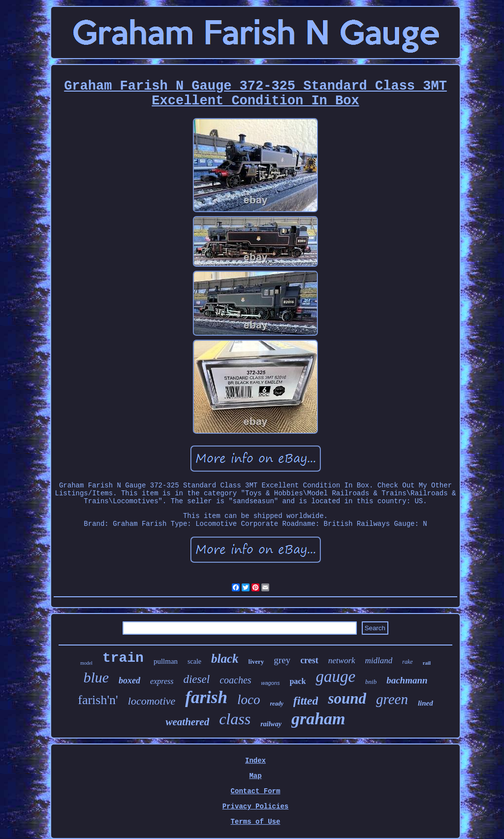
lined (425, 703)
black (225, 659)
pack (298, 681)
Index (255, 761)
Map (255, 776)
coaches (235, 680)
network (342, 661)
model (86, 663)
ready (276, 704)
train (123, 658)
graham (318, 719)
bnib (371, 682)
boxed (129, 680)
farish (206, 697)
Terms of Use (256, 822)
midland (379, 661)
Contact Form (256, 791)
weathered (187, 722)
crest (309, 660)
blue (96, 677)
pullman (166, 661)
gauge (335, 677)
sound (347, 698)
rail (427, 663)
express (162, 681)
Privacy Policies (255, 807)
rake (407, 662)
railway (271, 724)
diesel (196, 679)
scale (194, 662)
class (235, 719)
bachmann (407, 680)
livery (256, 662)
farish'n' (98, 700)
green (392, 699)
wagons (271, 683)
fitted (306, 701)
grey (282, 660)
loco (249, 700)
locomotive (152, 701)
